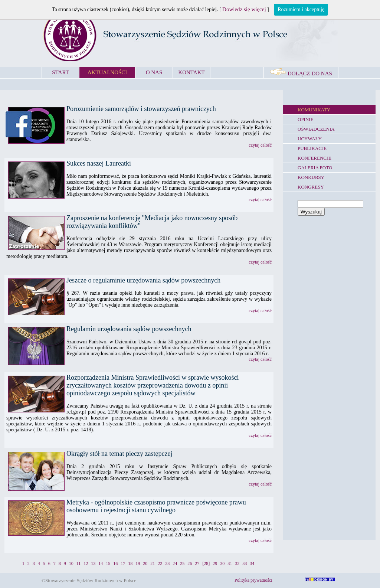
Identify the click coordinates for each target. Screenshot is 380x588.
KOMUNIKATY (314, 110)
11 (79, 563)
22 (160, 563)
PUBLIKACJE (312, 148)
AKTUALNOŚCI (107, 72)
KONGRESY (311, 187)
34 (252, 563)
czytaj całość (260, 145)
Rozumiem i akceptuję (301, 9)
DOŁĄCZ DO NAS (301, 73)
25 (182, 563)
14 (101, 563)
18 (130, 563)
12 (86, 563)
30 (222, 563)
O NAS (154, 72)
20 (145, 563)
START (60, 72)
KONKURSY (311, 177)
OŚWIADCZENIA (316, 129)
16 (115, 563)
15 (108, 563)
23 (167, 563)
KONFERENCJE (315, 158)
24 (175, 563)
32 (237, 563)
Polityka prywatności (253, 580)
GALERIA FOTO (315, 168)
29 (215, 563)
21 (153, 563)
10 (71, 563)
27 (197, 563)
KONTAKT (191, 72)
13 (93, 563)
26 (190, 563)
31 (230, 563)
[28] (206, 563)
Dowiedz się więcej (244, 9)
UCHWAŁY (310, 139)
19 (138, 563)
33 (245, 563)
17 (123, 563)
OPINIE (306, 119)
